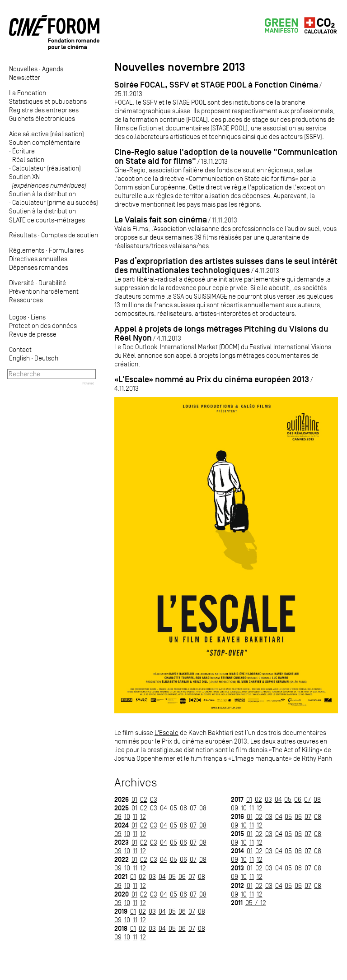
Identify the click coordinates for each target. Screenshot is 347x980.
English (19, 358)
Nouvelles (23, 69)
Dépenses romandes (39, 267)
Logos (18, 317)
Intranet (88, 383)
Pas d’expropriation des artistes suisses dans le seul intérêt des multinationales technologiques (226, 266)
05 (173, 808)
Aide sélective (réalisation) (47, 134)
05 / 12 (256, 903)
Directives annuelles (38, 259)
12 (143, 816)
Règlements (27, 250)
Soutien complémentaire (45, 142)
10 (127, 816)
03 (154, 799)
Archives (136, 783)
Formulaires (66, 250)
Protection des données (43, 326)
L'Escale (166, 733)
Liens (38, 317)
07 (193, 808)
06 (183, 808)
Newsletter (25, 77)
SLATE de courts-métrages (47, 220)
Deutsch (46, 358)
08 (203, 808)
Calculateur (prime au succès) (55, 202)
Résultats (23, 235)
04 (164, 808)
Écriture (23, 151)
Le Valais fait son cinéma (161, 220)
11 (135, 816)
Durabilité (52, 283)
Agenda (53, 69)
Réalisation (28, 159)
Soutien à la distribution (42, 194)
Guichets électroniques (42, 118)
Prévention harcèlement (44, 291)
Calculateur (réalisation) (47, 168)
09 (118, 816)
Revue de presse (33, 334)
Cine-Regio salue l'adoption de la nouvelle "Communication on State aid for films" (226, 156)
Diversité (21, 283)
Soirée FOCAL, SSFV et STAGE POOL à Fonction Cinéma (216, 85)
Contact (20, 349)
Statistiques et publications (48, 101)
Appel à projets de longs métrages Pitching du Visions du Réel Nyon (221, 333)
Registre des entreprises (44, 110)
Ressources (26, 300)
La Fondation (28, 93)
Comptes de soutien (70, 235)
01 (134, 799)
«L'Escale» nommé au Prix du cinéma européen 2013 (212, 379)
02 (144, 799)
